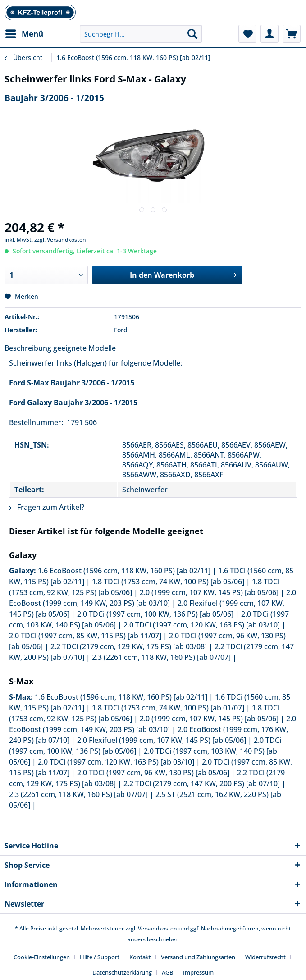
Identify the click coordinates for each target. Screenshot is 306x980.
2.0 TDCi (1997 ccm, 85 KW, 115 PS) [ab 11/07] (85, 636)
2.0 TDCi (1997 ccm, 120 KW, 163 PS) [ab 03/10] (202, 625)
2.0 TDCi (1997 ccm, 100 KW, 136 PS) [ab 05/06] (155, 614)
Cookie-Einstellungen (42, 957)
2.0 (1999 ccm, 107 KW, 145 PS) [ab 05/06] (209, 592)
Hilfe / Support (100, 957)
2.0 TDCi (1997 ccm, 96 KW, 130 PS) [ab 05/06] (153, 773)
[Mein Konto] (269, 34)
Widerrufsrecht (265, 957)
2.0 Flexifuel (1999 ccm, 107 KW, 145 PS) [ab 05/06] (162, 740)
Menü (24, 33)
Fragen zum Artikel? (47, 507)
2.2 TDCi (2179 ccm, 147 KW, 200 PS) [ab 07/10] (202, 783)
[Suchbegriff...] (141, 34)
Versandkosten (158, 928)
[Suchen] (192, 34)
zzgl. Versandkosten (60, 240)
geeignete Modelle (84, 348)
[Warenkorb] (292, 34)
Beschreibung (28, 348)
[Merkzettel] (247, 34)
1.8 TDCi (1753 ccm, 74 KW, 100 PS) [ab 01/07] (168, 708)
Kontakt (140, 957)
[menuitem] (24, 34)
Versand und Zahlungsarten (198, 957)
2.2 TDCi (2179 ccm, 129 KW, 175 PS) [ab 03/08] (129, 646)
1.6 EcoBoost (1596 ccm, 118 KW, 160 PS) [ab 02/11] (124, 571)
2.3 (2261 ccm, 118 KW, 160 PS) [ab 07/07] (161, 657)
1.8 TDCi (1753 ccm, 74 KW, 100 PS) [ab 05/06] (168, 582)
